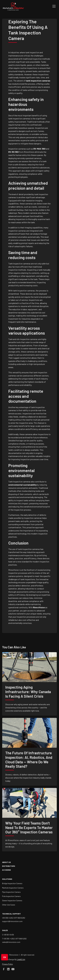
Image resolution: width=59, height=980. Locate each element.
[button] (53, 6)
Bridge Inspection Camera (12, 883)
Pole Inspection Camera (11, 896)
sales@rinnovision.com (11, 942)
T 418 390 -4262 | (9, 939)
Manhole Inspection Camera (13, 888)
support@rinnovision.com (12, 921)
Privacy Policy (7, 964)
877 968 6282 (20, 918)
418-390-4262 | (8, 918)
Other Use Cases (9, 905)
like (23, 647)
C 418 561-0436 (8, 935)
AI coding (6, 870)
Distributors (9, 866)
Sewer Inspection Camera (12, 900)
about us (6, 862)
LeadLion (21, 959)
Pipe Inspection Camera (11, 892)
